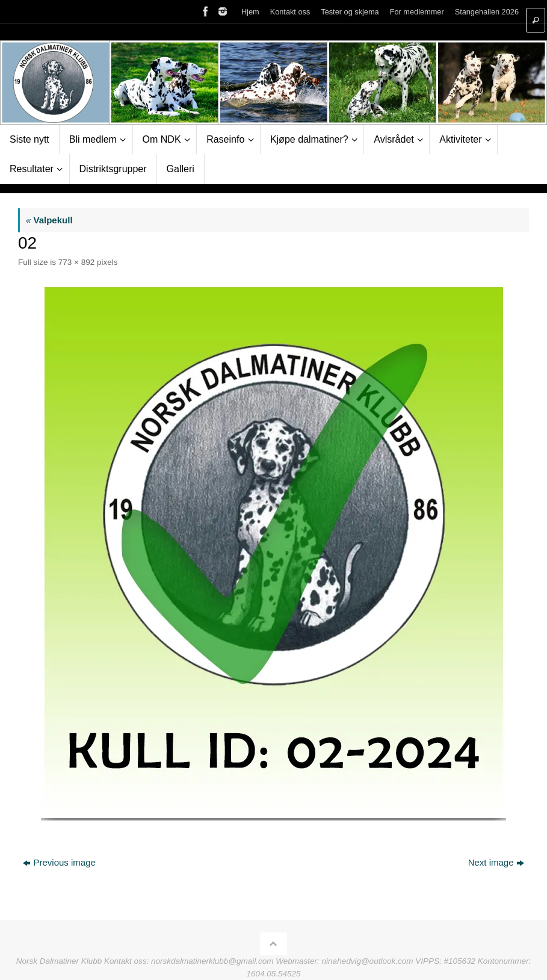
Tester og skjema (350, 12)
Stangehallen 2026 (487, 12)
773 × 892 (76, 262)
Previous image (59, 862)
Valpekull (49, 220)
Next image (496, 862)
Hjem (250, 12)
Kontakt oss (290, 12)
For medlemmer (417, 12)
